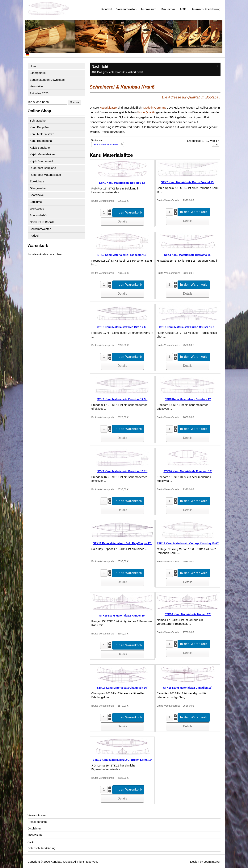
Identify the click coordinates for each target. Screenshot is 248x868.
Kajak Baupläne (40, 148)
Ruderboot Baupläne (43, 168)
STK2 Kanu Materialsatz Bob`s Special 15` (188, 182)
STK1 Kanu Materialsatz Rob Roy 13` (122, 183)
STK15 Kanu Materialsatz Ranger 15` (122, 616)
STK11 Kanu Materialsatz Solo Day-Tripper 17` (122, 543)
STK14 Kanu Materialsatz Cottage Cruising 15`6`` (188, 543)
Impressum (149, 9)
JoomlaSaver (212, 862)
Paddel (34, 236)
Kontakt (107, 9)
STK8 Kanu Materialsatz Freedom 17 (188, 399)
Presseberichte (37, 822)
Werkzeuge (37, 208)
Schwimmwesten (41, 229)
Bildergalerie (38, 73)
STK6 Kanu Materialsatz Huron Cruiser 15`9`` (188, 327)
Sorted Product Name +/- (106, 145)
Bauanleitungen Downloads (47, 80)
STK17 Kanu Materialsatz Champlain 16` (122, 688)
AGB (183, 9)
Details (122, 221)
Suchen (75, 102)
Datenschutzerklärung (206, 9)
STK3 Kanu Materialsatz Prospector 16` (122, 255)
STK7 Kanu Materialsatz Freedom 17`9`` (122, 399)
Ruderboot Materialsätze (45, 175)
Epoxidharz (37, 181)
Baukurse (36, 202)
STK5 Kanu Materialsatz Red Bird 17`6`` (122, 327)
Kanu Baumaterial (41, 141)
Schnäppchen (39, 120)
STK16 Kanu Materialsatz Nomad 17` (188, 614)
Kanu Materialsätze (42, 134)
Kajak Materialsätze (42, 154)
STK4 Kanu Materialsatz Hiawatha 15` (188, 255)
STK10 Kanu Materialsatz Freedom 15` (188, 471)
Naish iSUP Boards (42, 222)
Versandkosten (126, 9)
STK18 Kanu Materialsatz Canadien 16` (188, 688)
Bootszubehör (39, 215)
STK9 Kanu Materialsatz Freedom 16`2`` (122, 471)
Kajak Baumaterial (41, 161)
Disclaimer (168, 9)
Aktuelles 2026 (39, 93)
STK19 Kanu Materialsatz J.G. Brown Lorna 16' (122, 760)
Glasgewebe (38, 188)
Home (34, 66)
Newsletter (37, 86)
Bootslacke (37, 195)
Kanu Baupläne (40, 127)
